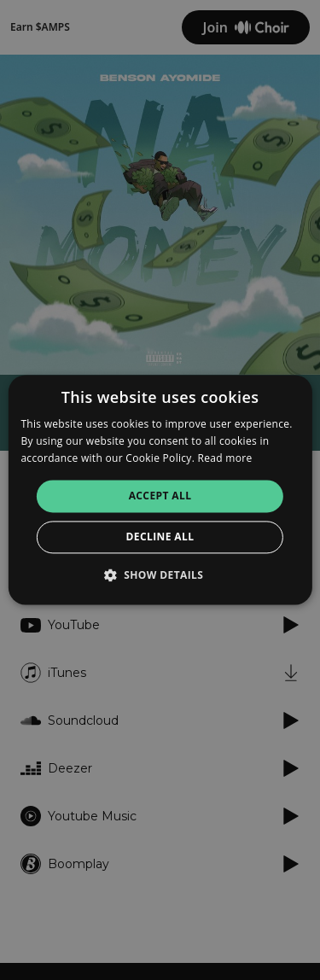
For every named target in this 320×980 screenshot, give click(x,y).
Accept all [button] (160, 496)
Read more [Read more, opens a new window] (225, 458)
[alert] (160, 490)
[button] (160, 575)
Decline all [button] (160, 537)
